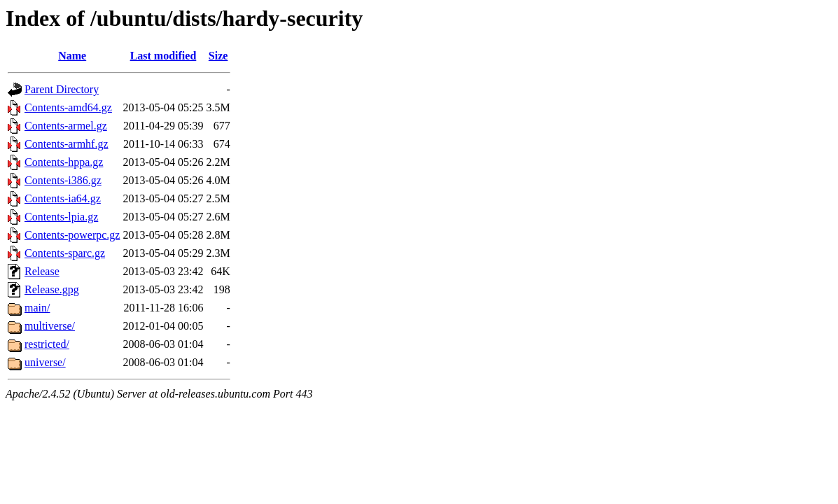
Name (72, 56)
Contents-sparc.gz (65, 253)
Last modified (163, 56)
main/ (37, 308)
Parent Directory (62, 89)
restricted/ (47, 344)
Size (218, 56)
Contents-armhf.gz (67, 144)
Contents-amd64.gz (68, 107)
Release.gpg (52, 289)
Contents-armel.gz (66, 126)
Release (42, 271)
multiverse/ (50, 326)
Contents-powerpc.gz (72, 235)
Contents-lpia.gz (61, 217)
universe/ (45, 362)
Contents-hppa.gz (64, 162)
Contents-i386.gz (63, 180)
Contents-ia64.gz (63, 198)
